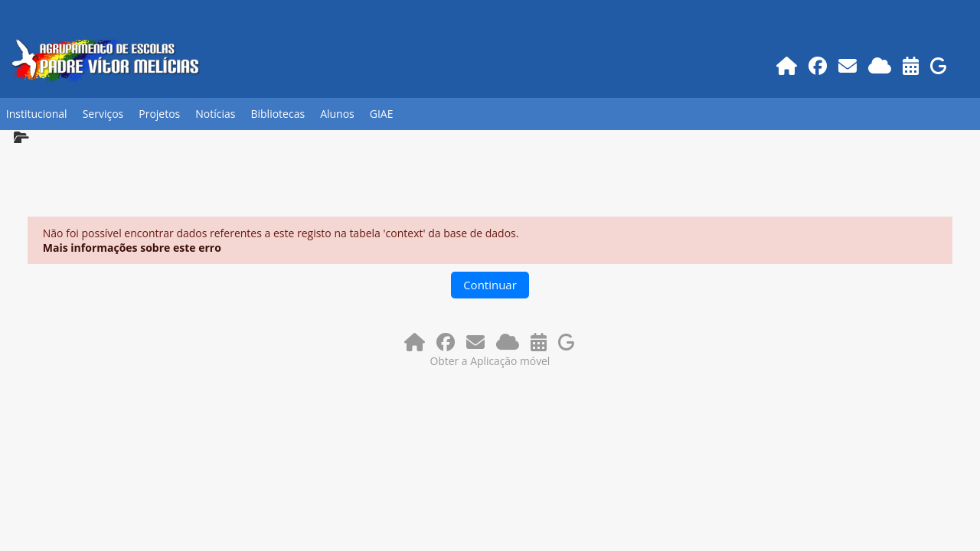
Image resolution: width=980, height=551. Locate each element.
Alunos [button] (337, 114)
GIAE (382, 114)
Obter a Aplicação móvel (490, 361)
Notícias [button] (215, 114)
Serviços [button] (103, 114)
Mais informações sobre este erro (132, 248)
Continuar (490, 285)
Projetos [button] (159, 114)
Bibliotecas (278, 114)
